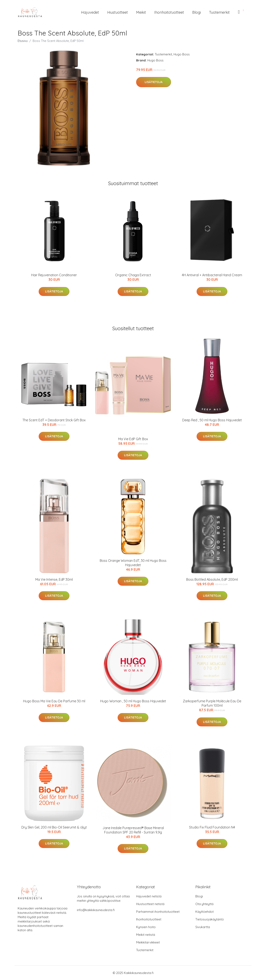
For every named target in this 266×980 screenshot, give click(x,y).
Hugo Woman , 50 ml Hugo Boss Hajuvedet (133, 701)
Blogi (196, 12)
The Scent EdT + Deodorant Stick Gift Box (54, 420)
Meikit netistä (146, 935)
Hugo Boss (182, 54)
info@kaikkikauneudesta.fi (96, 910)
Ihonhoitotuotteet (169, 12)
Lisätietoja (154, 82)
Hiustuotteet (118, 12)
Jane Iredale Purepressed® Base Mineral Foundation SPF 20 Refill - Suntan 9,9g (133, 830)
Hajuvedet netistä (149, 896)
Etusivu (23, 41)
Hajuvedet (90, 12)
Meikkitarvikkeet (148, 942)
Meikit (141, 12)
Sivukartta (203, 927)
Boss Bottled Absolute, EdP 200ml (212, 579)
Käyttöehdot (204, 912)
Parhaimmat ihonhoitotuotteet (158, 912)
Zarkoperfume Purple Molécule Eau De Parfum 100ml (212, 703)
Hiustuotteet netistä (150, 904)
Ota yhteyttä (204, 904)
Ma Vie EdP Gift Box (133, 439)
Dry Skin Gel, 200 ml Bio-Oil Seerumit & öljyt (54, 827)
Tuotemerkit (219, 12)
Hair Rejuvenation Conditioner (54, 275)
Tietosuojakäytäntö (210, 919)
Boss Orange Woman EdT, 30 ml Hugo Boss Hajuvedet (133, 563)
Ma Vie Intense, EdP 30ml (54, 579)
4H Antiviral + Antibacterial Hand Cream (212, 275)
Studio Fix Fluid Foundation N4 (212, 827)
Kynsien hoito (146, 927)
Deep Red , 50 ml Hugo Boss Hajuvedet (212, 420)
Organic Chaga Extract (133, 275)
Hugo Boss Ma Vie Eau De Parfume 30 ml (54, 701)
